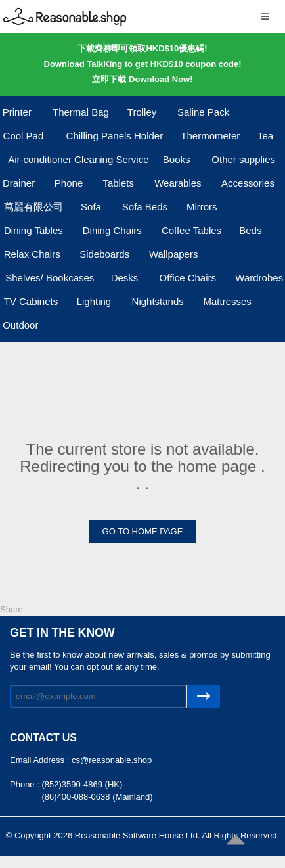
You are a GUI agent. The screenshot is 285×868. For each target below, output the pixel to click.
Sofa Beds (145, 207)
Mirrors (202, 207)
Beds (250, 230)
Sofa (91, 207)
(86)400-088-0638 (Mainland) (97, 797)
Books (177, 159)
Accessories (248, 183)
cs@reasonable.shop (112, 760)
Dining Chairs (112, 230)
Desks (125, 278)
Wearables (178, 183)
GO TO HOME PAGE (143, 531)
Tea (265, 136)
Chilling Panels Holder (115, 136)
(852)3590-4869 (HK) (82, 784)
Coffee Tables (191, 230)
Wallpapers (173, 254)
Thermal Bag (81, 112)
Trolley (142, 112)
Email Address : (41, 760)
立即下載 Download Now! (142, 79)
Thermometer (210, 136)
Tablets (118, 183)
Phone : (26, 784)
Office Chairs (188, 278)
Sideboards (104, 254)
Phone (69, 183)
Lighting (94, 301)
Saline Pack (203, 112)
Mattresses (227, 301)
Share (11, 609)
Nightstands (158, 301)
